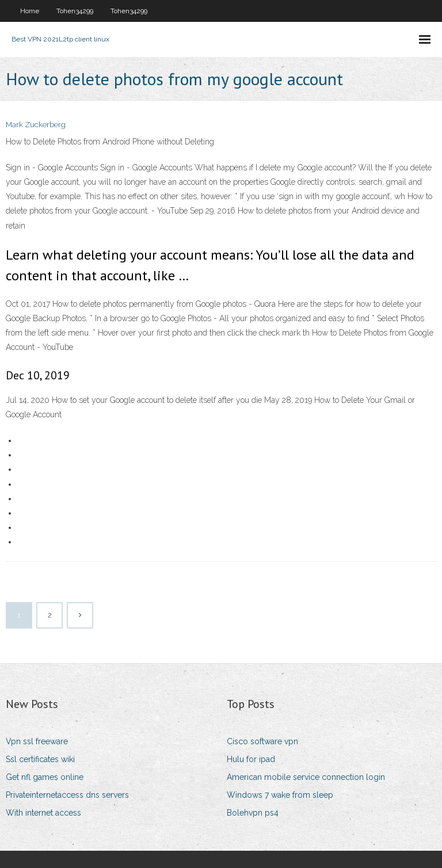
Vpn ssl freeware (37, 741)
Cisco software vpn (262, 741)
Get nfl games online (45, 777)
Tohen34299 (75, 11)
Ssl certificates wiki (40, 759)
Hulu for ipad (251, 759)
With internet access (43, 813)
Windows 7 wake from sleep (280, 795)
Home (30, 11)
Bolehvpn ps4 (253, 813)
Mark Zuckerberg (36, 125)
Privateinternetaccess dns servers (67, 795)
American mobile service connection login (306, 777)
